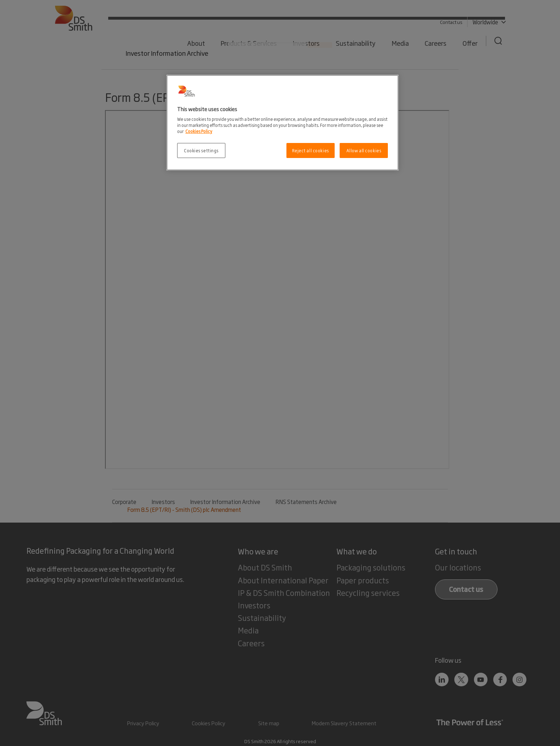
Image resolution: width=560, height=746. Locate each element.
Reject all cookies (311, 150)
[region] (282, 123)
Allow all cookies (364, 150)
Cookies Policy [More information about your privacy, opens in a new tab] (199, 131)
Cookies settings (201, 150)
